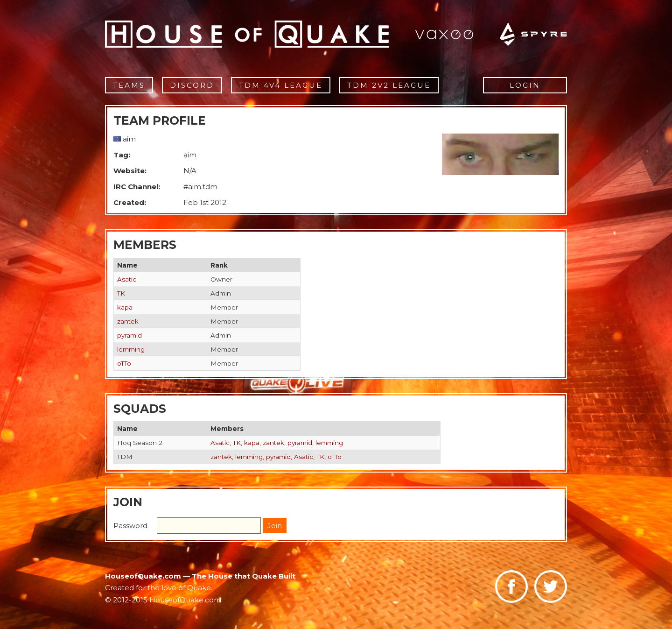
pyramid (129, 335)
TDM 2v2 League (389, 85)
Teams (129, 85)
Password (130, 526)
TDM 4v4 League (281, 85)
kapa (125, 307)
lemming (131, 349)
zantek (128, 321)
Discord (192, 85)
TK (121, 293)
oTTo (124, 363)
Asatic (127, 279)
